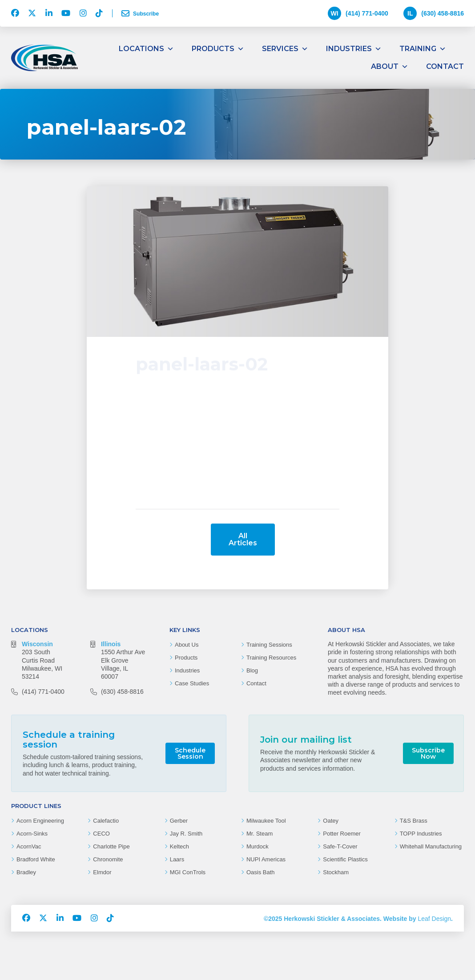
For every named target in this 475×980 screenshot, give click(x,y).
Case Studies (192, 683)
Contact (445, 66)
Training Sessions (269, 645)
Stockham (336, 872)
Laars (177, 859)
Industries (354, 49)
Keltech (179, 846)
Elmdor (102, 872)
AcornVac (29, 846)
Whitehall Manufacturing (431, 846)
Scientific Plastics (345, 859)
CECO (101, 834)
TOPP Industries (421, 834)
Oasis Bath (261, 872)
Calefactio (106, 821)
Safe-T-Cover (340, 846)
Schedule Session (190, 753)
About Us (187, 645)
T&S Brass (414, 821)
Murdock (258, 846)
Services (285, 49)
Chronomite (108, 859)
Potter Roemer (342, 834)
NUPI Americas (266, 859)
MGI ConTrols (188, 872)
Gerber (179, 821)
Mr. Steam (260, 834)
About (390, 67)
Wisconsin (37, 644)
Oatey (331, 821)
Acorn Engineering (40, 821)
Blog (252, 670)
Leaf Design (434, 919)
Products (218, 49)
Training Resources (271, 658)
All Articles (243, 539)
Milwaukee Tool (266, 821)
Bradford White (36, 859)
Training (423, 49)
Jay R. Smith (186, 834)
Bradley (26, 872)
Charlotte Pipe (111, 846)
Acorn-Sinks (32, 834)
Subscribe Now (428, 753)
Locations (146, 49)
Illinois (111, 644)
